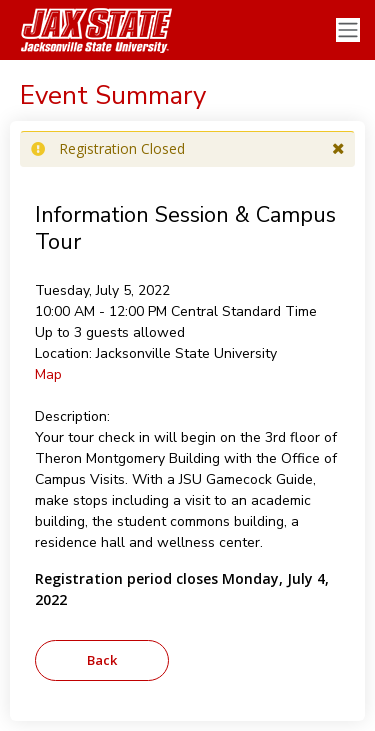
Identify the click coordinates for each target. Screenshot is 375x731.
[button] (338, 149)
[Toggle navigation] (348, 30)
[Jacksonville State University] (90, 30)
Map (48, 374)
